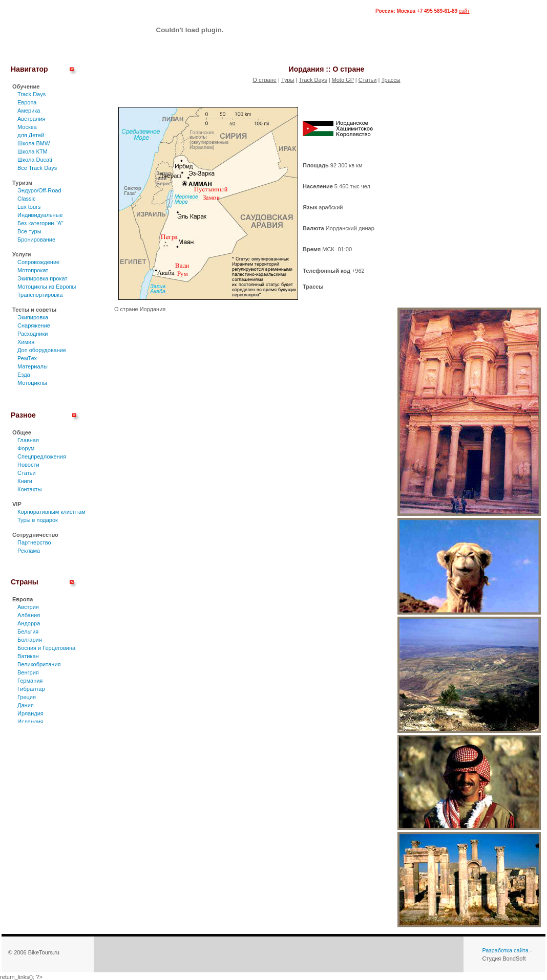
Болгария (30, 640)
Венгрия (28, 672)
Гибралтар (31, 689)
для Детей (31, 135)
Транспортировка (40, 295)
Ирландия (30, 713)
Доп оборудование (42, 350)
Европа (27, 102)
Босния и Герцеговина (46, 648)
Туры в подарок (38, 520)
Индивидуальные (40, 215)
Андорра (29, 623)
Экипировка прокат (42, 278)
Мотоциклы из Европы (47, 287)
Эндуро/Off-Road (39, 190)
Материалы (33, 366)
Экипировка (33, 317)
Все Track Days (37, 168)
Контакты (30, 489)
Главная (28, 440)
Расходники (33, 334)
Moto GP (343, 80)
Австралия (31, 119)
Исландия (30, 722)
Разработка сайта (505, 950)
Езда (24, 375)
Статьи (27, 473)
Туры (288, 80)
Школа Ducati (35, 160)
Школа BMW (34, 143)
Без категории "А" (40, 223)
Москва (27, 127)
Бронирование (36, 239)
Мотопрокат (33, 270)
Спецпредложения (42, 456)
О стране (265, 80)
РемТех (27, 358)
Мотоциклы (32, 383)
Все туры (29, 231)
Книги (25, 481)
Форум (26, 448)
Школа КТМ (33, 151)
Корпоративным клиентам (51, 512)
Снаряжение (34, 325)
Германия (30, 681)
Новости (28, 465)
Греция (27, 697)
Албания (29, 615)
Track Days (31, 94)
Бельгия (28, 631)
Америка (29, 111)
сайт (464, 11)
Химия (26, 342)
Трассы (391, 80)
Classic (26, 199)
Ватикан (28, 656)
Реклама (29, 551)
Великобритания (39, 664)
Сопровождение (38, 262)
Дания (26, 705)
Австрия (28, 607)
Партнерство (34, 542)
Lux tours (29, 207)
